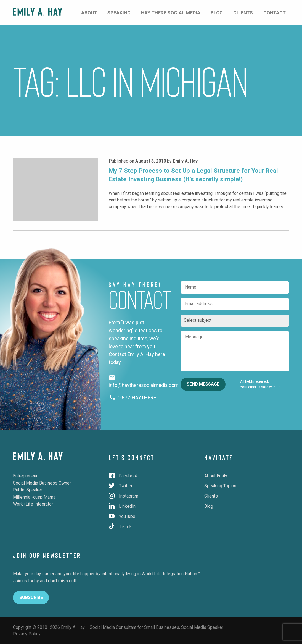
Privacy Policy (27, 634)
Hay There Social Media (194, 12)
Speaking (151, 12)
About (127, 12)
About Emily (216, 476)
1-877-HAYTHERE (133, 398)
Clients (253, 12)
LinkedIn (122, 506)
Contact (278, 12)
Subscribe (31, 597)
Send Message (203, 384)
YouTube (122, 516)
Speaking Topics (220, 486)
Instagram (124, 496)
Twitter (121, 486)
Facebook (123, 476)
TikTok (120, 527)
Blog (233, 12)
